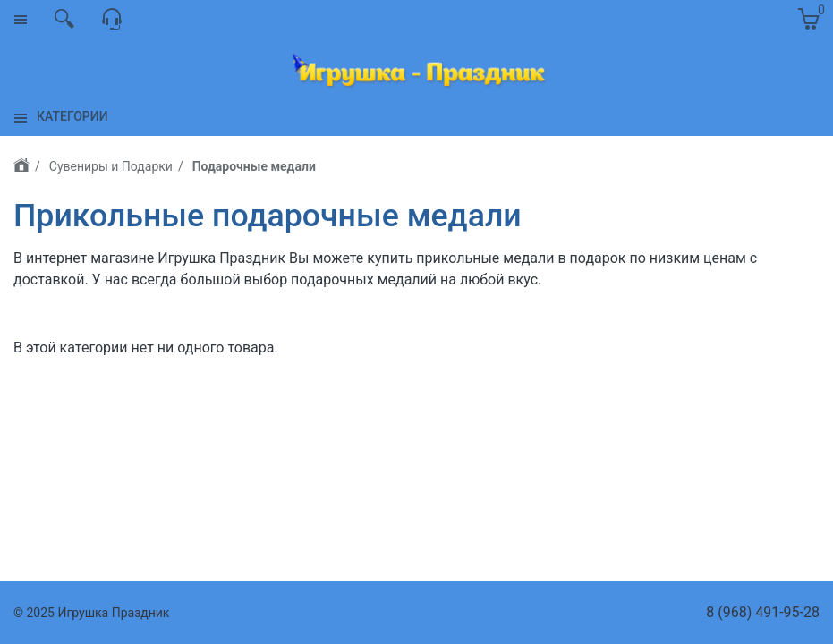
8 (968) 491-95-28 (763, 612)
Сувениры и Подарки (111, 166)
